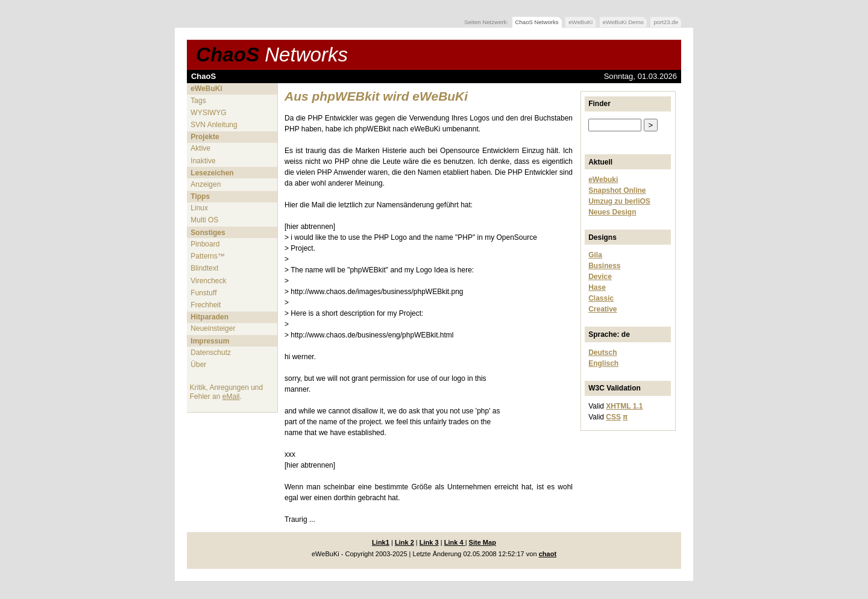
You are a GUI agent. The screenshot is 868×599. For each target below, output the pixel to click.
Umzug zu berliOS (619, 201)
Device (600, 277)
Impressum (210, 341)
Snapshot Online (617, 190)
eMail (231, 397)
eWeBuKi (580, 22)
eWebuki (603, 180)
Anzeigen (206, 184)
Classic (601, 298)
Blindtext (204, 268)
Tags (198, 101)
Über (198, 365)
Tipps (200, 196)
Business (604, 266)
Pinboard (205, 244)
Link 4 (455, 542)
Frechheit (206, 305)
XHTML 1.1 (624, 406)
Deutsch (602, 353)
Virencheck (208, 281)
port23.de (666, 22)
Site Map (483, 542)
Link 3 (429, 542)
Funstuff (203, 293)
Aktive (200, 148)
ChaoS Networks (537, 22)
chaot (548, 554)
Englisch (603, 363)
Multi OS (204, 220)
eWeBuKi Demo (623, 22)
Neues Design (612, 212)
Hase (597, 287)
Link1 (381, 542)
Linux (199, 208)
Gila (595, 255)
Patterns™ (208, 256)
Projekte (205, 137)
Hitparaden (209, 317)
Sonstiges (208, 233)
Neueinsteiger (213, 328)
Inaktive (203, 161)
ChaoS (272, 55)
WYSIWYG (208, 113)
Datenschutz (211, 353)
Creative (602, 309)
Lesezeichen (212, 173)
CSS (613, 417)
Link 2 (404, 542)
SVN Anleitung (214, 125)
